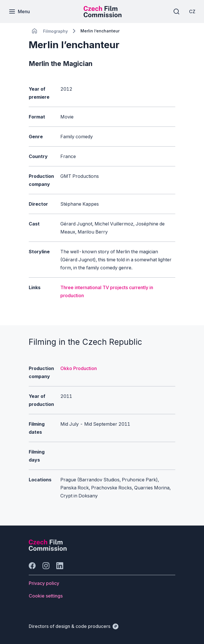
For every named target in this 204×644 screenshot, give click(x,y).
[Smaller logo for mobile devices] (103, 15)
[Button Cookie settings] (46, 596)
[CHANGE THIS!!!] (34, 31)
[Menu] (19, 11)
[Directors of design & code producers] (74, 626)
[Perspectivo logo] (48, 549)
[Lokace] (55, 31)
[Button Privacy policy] (44, 583)
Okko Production (79, 368)
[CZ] (192, 11)
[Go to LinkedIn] (60, 566)
